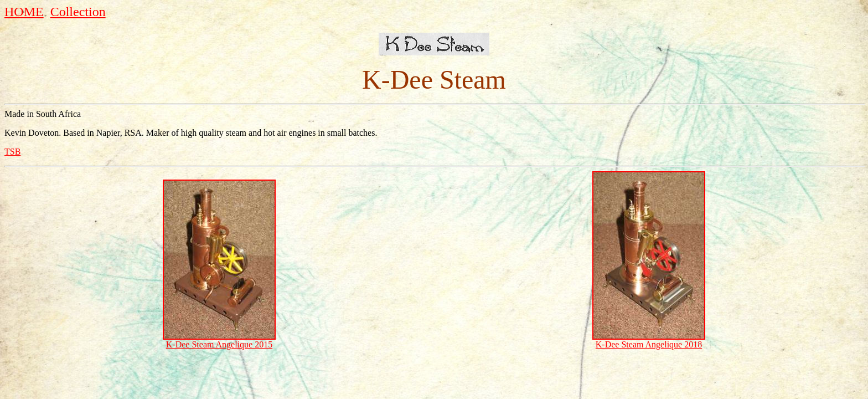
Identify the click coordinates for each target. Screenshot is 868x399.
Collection (78, 12)
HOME (24, 12)
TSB (12, 152)
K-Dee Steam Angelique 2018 (649, 344)
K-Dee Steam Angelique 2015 (219, 344)
